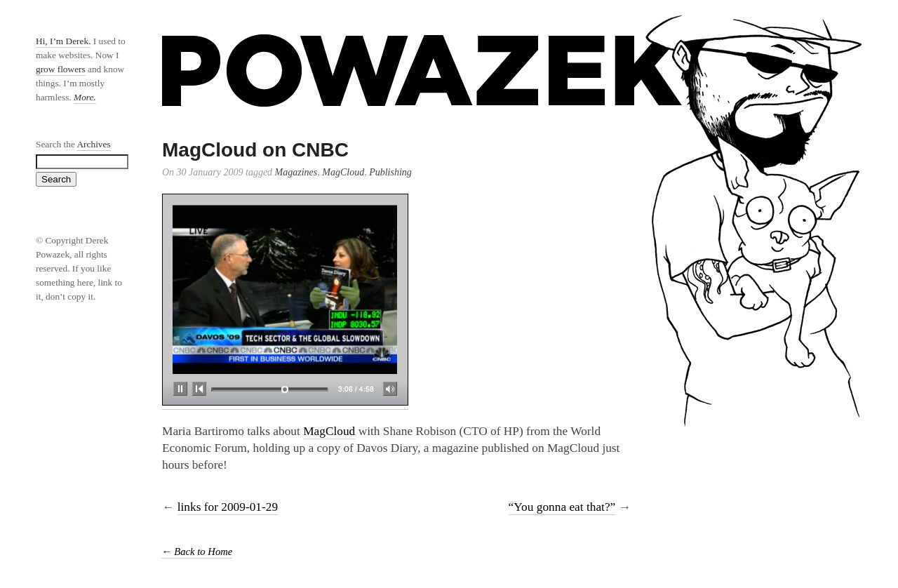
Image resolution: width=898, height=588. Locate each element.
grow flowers (61, 69)
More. (85, 97)
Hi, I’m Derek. (63, 41)
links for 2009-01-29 (228, 507)
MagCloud (343, 172)
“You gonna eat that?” (562, 507)
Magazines (296, 172)
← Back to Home (197, 552)
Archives (93, 144)
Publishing (390, 172)
